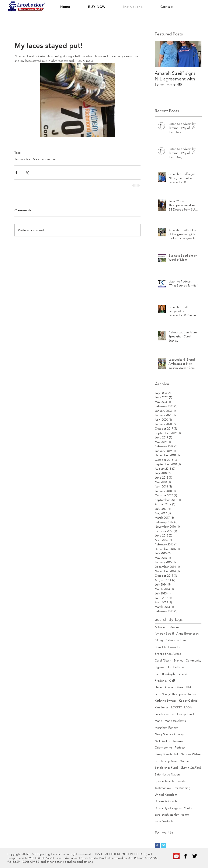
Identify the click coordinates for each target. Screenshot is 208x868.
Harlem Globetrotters (169, 687)
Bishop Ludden (176, 640)
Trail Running (182, 788)
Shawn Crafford (191, 768)
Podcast (180, 747)
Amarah (175, 627)
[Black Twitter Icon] (195, 856)
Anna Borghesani (188, 633)
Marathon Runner (44, 159)
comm (185, 815)
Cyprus (159, 667)
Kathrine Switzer (166, 701)
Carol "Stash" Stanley (169, 660)
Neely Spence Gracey (169, 734)
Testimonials (22, 159)
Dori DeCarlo (175, 667)
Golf (172, 681)
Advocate (161, 627)
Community (193, 660)
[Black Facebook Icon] (186, 856)
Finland (182, 674)
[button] (97, 7)
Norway (178, 741)
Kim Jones (162, 707)
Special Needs (164, 781)
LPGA (188, 707)
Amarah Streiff (164, 633)
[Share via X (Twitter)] (27, 172)
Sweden (182, 781)
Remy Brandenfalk (167, 754)
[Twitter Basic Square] (164, 845)
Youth (188, 808)
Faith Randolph (165, 674)
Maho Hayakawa (175, 721)
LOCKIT (176, 707)
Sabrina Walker (191, 754)
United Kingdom (166, 795)
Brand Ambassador (168, 647)
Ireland (193, 694)
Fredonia (161, 681)
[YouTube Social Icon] (176, 856)
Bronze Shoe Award (168, 654)
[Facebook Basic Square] (157, 845)
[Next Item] (195, 54)
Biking (159, 640)
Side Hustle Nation (167, 774)
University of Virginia (168, 808)
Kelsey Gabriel (188, 701)
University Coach (166, 801)
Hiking (190, 687)
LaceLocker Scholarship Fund (174, 714)
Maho (158, 721)
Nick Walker (163, 741)
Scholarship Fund (166, 768)
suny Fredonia (164, 821)
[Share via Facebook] (16, 172)
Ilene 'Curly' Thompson (170, 694)
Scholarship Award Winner (172, 761)
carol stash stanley (167, 815)
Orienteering (163, 747)
